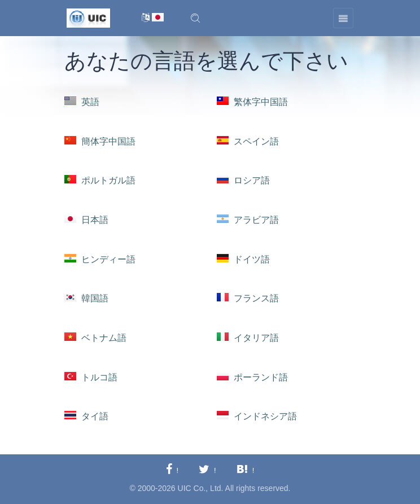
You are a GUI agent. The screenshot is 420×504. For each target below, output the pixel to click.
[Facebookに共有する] (172, 470)
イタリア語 (248, 338)
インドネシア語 (257, 416)
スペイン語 (248, 141)
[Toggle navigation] (343, 18)
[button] (195, 18)
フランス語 (248, 298)
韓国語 (86, 298)
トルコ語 (91, 377)
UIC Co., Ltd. (201, 488)
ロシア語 (243, 180)
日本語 (86, 220)
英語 (82, 102)
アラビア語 (248, 220)
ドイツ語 (243, 259)
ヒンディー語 (100, 259)
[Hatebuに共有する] (245, 470)
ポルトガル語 (100, 180)
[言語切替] (153, 18)
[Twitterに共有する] (207, 470)
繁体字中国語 (252, 102)
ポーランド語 (252, 377)
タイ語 (86, 416)
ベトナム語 (95, 338)
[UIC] (88, 17)
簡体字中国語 (100, 141)
